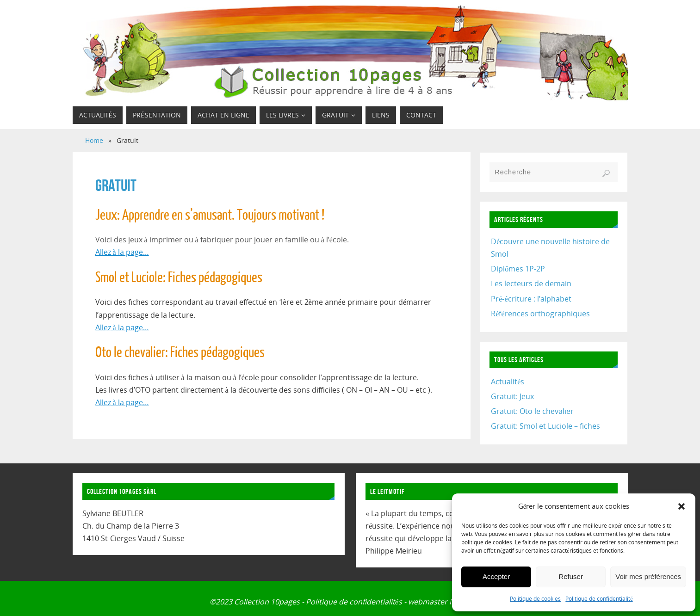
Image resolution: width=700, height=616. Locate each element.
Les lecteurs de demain (531, 283)
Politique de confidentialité (599, 599)
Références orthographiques (540, 314)
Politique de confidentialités (354, 602)
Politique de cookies (535, 599)
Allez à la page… (122, 252)
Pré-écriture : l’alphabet (531, 299)
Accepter (496, 576)
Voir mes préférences (648, 576)
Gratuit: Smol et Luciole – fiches (545, 426)
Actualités (508, 382)
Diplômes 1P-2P (518, 269)
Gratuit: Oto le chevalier (532, 411)
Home (94, 140)
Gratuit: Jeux (512, 396)
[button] (681, 506)
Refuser (571, 576)
